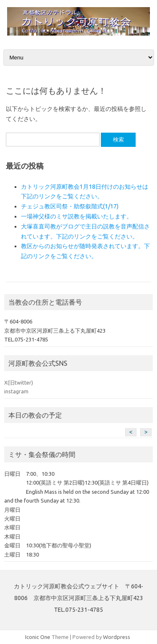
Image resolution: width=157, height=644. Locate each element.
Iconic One (38, 637)
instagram (16, 391)
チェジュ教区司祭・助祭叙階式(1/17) (70, 206)
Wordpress (117, 637)
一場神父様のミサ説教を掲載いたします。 (77, 216)
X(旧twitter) (19, 382)
